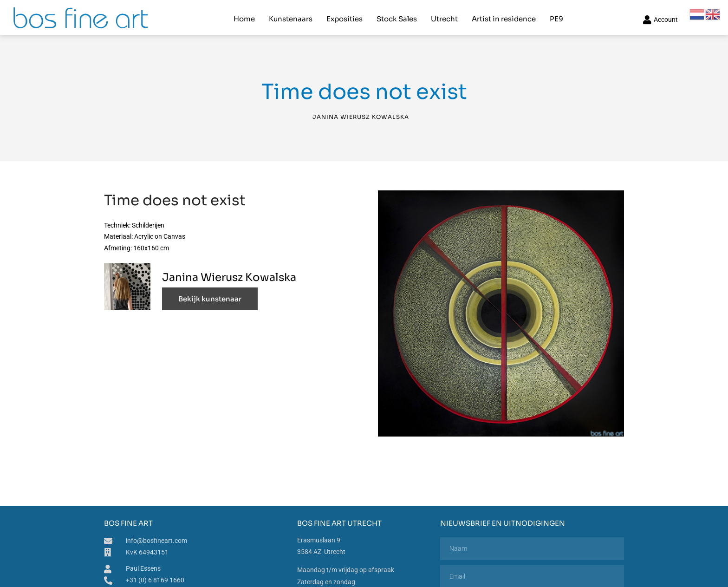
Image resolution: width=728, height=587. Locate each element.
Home (244, 16)
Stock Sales (397, 16)
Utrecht (444, 16)
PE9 (556, 16)
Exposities (344, 16)
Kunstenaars (291, 16)
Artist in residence (504, 16)
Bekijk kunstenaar (210, 295)
